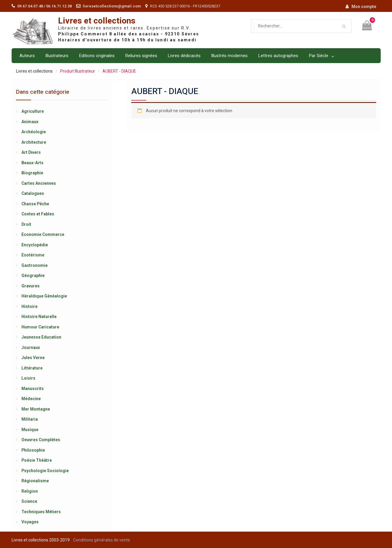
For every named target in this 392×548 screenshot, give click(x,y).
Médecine (31, 399)
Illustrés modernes (229, 56)
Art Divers (31, 152)
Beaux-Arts (32, 163)
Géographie (33, 275)
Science (29, 501)
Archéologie (34, 132)
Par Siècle (318, 56)
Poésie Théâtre (37, 460)
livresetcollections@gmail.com (112, 6)
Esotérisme (33, 255)
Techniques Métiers (41, 512)
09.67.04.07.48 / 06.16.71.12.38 (44, 6)
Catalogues (33, 193)
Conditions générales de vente (102, 540)
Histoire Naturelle (39, 317)
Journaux (31, 347)
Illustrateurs (57, 56)
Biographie (32, 173)
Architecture (34, 142)
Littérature (32, 368)
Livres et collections (97, 21)
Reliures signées (141, 56)
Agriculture (33, 111)
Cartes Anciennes (39, 183)
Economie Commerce (43, 234)
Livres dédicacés (184, 56)
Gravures (31, 286)
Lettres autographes (278, 56)
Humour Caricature (40, 327)
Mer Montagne (36, 409)
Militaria (30, 419)
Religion (30, 491)
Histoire (29, 306)
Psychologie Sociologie (45, 471)
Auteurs (27, 56)
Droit (26, 224)
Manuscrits (33, 389)
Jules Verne (33, 358)
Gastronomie (35, 265)
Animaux (30, 122)
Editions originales (97, 56)
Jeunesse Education (41, 337)
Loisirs (28, 378)
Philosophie (33, 450)
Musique (30, 430)
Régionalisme (35, 481)
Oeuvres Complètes (41, 440)
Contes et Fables (38, 214)
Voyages (30, 522)
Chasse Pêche (35, 204)
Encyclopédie (35, 245)
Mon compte (364, 7)
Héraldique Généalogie (44, 296)
